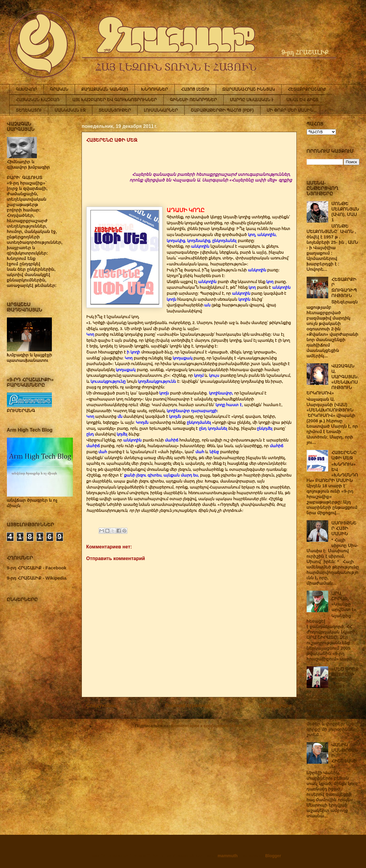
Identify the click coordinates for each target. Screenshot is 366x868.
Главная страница (187, 706)
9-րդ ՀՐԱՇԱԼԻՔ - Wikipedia (37, 578)
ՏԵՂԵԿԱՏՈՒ (29, 110)
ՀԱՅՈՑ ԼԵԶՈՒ (195, 89)
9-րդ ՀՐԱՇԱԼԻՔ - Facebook (37, 568)
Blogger (273, 856)
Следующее (101, 706)
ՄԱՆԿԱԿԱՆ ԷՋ (70, 110)
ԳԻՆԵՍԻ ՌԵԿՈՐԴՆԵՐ (193, 100)
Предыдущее (275, 706)
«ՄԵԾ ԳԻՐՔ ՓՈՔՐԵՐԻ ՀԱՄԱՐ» (345, 674)
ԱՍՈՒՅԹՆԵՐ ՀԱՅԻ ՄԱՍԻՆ (344, 528)
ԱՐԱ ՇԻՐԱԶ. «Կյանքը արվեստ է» (344, 601)
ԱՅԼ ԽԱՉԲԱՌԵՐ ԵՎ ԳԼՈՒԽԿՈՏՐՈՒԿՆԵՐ (115, 100)
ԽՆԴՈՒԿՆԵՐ (155, 89)
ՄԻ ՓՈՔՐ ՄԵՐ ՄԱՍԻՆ (290, 110)
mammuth (228, 856)
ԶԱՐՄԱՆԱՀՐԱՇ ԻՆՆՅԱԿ (249, 89)
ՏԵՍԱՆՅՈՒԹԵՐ (115, 110)
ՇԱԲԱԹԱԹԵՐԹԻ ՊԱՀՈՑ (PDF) (222, 110)
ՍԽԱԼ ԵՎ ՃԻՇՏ (302, 100)
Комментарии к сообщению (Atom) (207, 726)
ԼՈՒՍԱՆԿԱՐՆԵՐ (161, 110)
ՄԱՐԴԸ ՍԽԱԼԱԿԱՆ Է (252, 100)
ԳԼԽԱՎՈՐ (27, 89)
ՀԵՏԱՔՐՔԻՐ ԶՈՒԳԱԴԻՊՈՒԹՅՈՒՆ (344, 287)
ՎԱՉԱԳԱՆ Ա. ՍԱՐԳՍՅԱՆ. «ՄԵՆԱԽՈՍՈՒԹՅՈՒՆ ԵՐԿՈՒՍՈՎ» (333, 379)
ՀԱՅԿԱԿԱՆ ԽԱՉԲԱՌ (38, 100)
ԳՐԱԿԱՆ (59, 89)
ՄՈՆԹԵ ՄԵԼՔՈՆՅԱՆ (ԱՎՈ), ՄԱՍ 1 (345, 212)
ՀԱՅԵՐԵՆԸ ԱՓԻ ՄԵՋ (344, 455)
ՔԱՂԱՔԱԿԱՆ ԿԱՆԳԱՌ (105, 89)
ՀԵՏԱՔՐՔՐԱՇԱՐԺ (307, 89)
